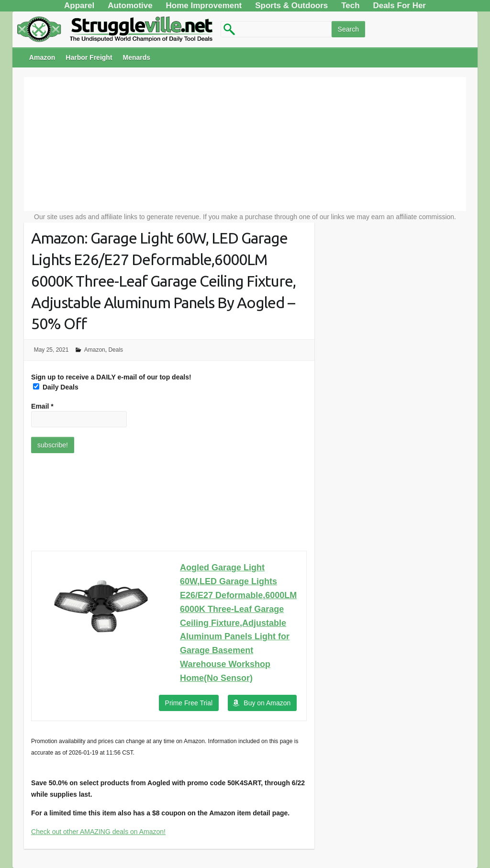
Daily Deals (56, 387)
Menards (137, 57)
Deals (116, 350)
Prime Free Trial (189, 703)
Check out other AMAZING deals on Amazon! (98, 832)
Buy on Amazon (267, 703)
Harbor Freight (89, 57)
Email (42, 406)
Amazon (42, 57)
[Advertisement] (245, 144)
